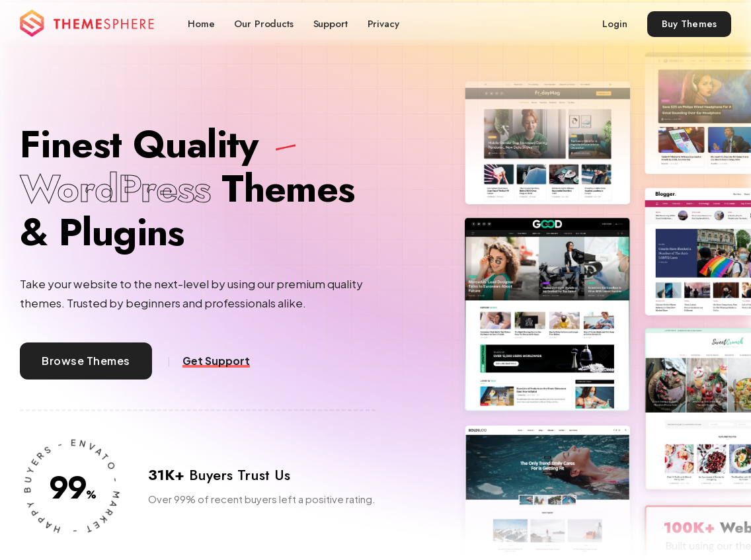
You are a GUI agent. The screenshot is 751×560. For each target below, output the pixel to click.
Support (331, 24)
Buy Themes (690, 24)
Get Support (216, 361)
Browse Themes (86, 361)
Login (614, 24)
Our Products (263, 24)
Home (201, 24)
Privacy (383, 24)
